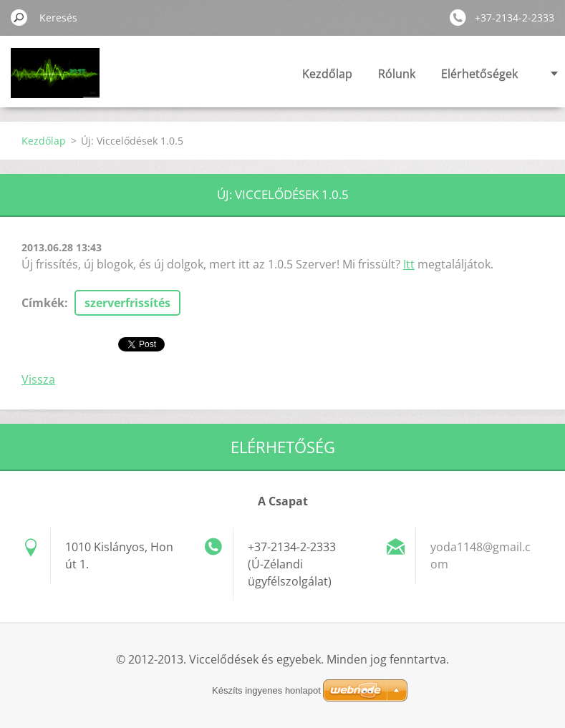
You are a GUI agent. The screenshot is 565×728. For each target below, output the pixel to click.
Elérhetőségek (479, 74)
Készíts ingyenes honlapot (266, 690)
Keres (19, 17)
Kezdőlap (327, 74)
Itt (409, 264)
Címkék (43, 303)
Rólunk (397, 74)
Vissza (38, 379)
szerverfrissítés (127, 303)
